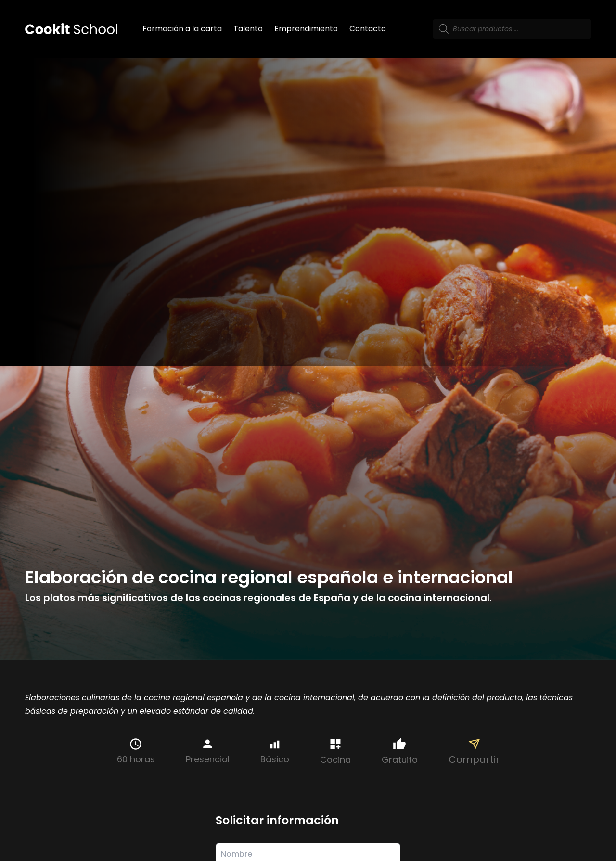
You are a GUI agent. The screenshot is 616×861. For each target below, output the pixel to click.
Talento (248, 29)
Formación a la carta (182, 29)
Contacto (368, 29)
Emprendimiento (306, 29)
